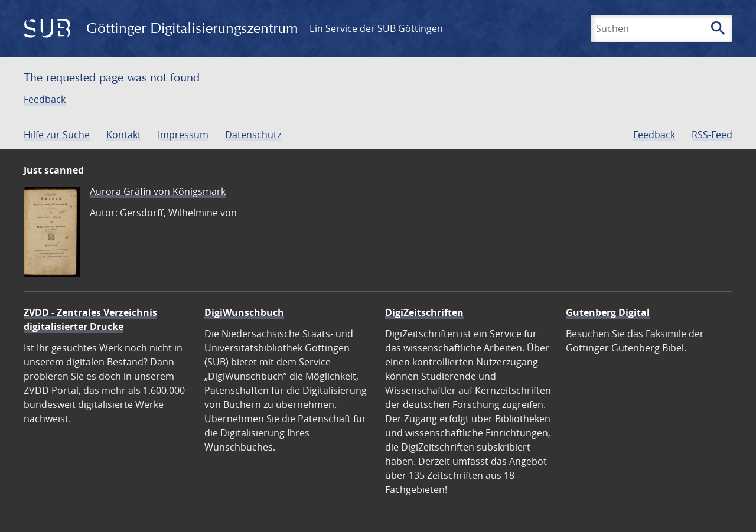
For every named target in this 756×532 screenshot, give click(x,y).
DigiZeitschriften (424, 312)
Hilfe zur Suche (57, 135)
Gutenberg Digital (608, 312)
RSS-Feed (712, 135)
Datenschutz (253, 135)
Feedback (45, 99)
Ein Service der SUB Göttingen (376, 28)
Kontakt (124, 135)
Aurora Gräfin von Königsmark (158, 191)
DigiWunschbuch (244, 312)
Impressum (183, 135)
